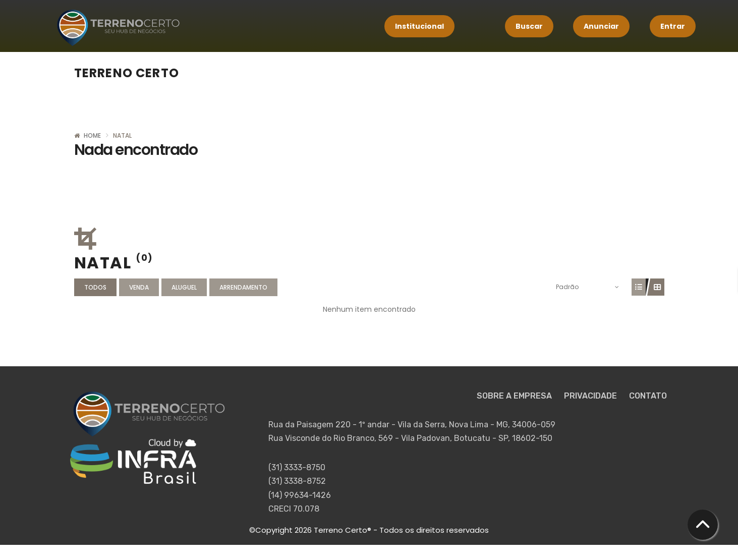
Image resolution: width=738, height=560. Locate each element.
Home (92, 135)
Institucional (419, 26)
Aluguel (184, 287)
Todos (95, 287)
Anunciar (601, 26)
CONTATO (648, 396)
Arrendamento (243, 287)
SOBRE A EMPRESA (515, 396)
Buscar (529, 26)
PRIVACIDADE (591, 396)
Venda (139, 287)
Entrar (673, 26)
